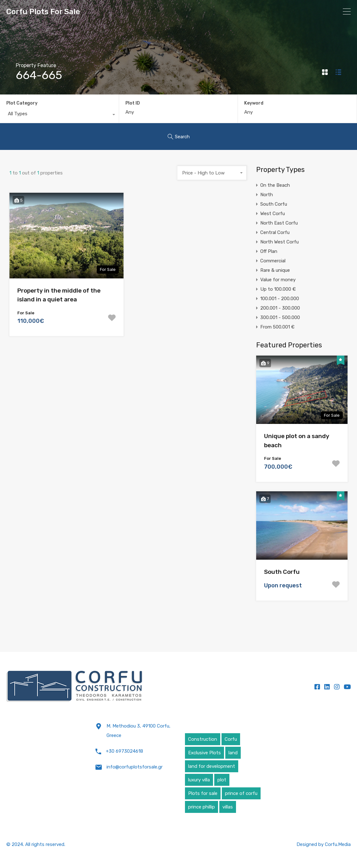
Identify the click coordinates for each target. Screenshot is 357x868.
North (267, 195)
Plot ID (133, 103)
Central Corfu (275, 232)
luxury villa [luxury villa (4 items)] (199, 780)
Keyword (254, 103)
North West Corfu (279, 242)
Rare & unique (275, 270)
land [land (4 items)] (233, 753)
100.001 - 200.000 (280, 299)
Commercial (273, 261)
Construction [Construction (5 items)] (203, 739)
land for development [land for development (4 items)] (212, 766)
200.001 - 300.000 (280, 308)
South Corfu (274, 204)
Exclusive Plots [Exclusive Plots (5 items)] (204, 753)
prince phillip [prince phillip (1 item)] (202, 807)
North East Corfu (279, 223)
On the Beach (275, 185)
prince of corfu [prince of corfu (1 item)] (241, 793)
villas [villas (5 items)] (228, 807)
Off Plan (269, 251)
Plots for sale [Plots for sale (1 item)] (203, 793)
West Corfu (273, 214)
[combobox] (59, 115)
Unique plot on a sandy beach (297, 441)
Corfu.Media (338, 844)
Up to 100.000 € (278, 289)
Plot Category (22, 103)
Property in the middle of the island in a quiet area (59, 295)
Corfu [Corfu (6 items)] (231, 739)
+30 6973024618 (124, 751)
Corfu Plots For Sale (43, 12)
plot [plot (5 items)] (222, 780)
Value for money (278, 280)
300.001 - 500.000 (280, 317)
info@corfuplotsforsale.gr (135, 767)
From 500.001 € (277, 327)
